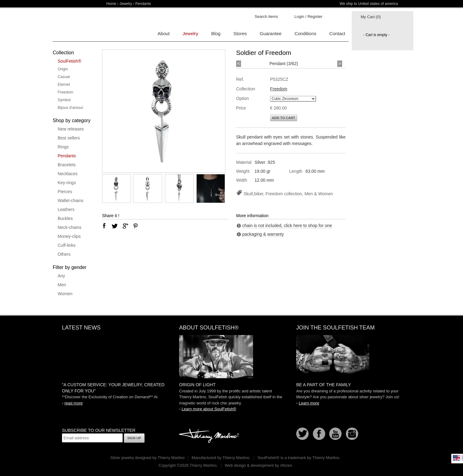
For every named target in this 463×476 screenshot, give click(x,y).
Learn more (309, 403)
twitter (115, 226)
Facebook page (319, 434)
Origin (63, 69)
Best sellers (69, 138)
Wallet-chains (71, 201)
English (457, 458)
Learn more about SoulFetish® (209, 409)
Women (65, 294)
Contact (337, 33)
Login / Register (308, 17)
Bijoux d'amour (70, 108)
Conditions (305, 33)
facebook (104, 226)
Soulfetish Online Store (74, 25)
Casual (64, 77)
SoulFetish (231, 357)
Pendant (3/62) (284, 64)
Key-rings (67, 183)
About (164, 33)
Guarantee (271, 33)
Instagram (352, 434)
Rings (63, 147)
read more (74, 403)
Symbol (64, 100)
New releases (71, 129)
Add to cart (284, 118)
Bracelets (67, 165)
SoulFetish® (69, 61)
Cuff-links (67, 245)
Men (62, 285)
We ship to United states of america (369, 4)
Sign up (134, 438)
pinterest (136, 226)
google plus (125, 226)
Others (64, 254)
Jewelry (126, 4)
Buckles (65, 218)
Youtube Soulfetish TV (335, 434)
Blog (216, 33)
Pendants (67, 156)
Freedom (65, 92)
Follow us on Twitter (302, 434)
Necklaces (68, 174)
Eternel (64, 85)
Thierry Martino (210, 436)
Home (111, 4)
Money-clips (69, 236)
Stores (240, 33)
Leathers (66, 209)
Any (61, 276)
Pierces (65, 192)
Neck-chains (70, 227)
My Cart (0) (371, 17)
